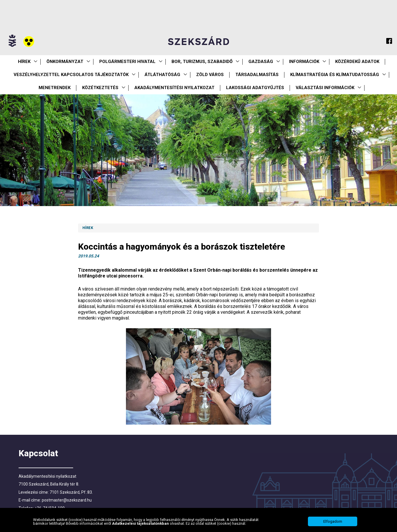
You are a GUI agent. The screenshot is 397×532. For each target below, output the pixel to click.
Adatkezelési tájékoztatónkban (141, 523)
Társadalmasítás (257, 75)
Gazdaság (261, 62)
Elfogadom (333, 522)
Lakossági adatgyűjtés (255, 88)
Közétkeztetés (100, 88)
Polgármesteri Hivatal (127, 62)
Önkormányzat (65, 62)
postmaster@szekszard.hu (67, 500)
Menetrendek (55, 88)
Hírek (24, 62)
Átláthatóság (162, 75)
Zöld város (210, 75)
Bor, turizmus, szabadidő (202, 62)
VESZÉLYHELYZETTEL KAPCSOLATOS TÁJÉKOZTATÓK (71, 75)
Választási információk (325, 88)
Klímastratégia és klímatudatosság (335, 75)
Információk (304, 62)
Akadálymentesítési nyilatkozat (174, 88)
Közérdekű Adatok (357, 62)
